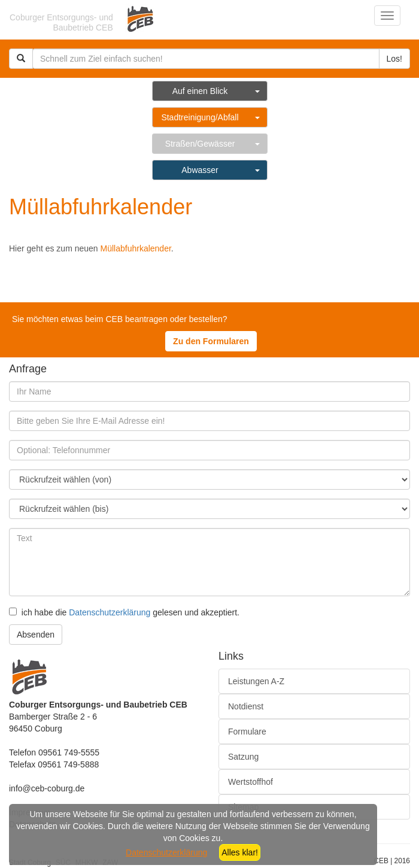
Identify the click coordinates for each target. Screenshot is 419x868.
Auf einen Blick (200, 91)
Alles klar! (240, 852)
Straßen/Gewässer (200, 144)
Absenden (36, 635)
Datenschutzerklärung (110, 612)
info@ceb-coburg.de (47, 788)
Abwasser (200, 170)
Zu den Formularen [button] (211, 341)
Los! (394, 59)
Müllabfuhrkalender (136, 248)
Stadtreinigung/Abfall (200, 117)
